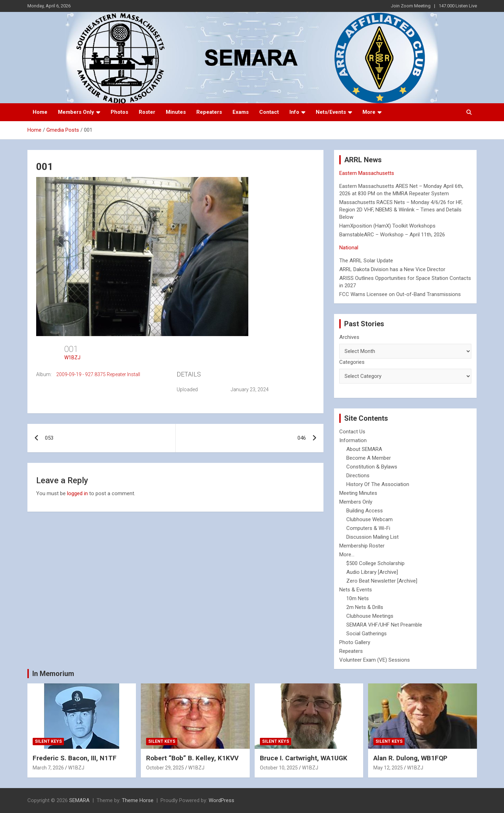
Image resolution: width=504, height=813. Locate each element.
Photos (119, 112)
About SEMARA (364, 449)
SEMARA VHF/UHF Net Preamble (384, 625)
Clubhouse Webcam (369, 519)
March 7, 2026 (48, 768)
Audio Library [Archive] (372, 572)
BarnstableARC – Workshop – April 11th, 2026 (392, 235)
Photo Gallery (355, 642)
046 (302, 438)
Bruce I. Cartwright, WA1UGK (304, 758)
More (369, 112)
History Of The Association (378, 484)
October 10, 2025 (279, 768)
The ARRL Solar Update (366, 261)
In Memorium (53, 674)
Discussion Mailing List (372, 537)
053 (49, 438)
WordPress (221, 800)
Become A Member (369, 458)
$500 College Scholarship (375, 563)
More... (347, 555)
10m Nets (358, 598)
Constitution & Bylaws (372, 467)
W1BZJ (72, 358)
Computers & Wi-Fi (368, 528)
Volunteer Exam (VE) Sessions (375, 660)
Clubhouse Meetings (370, 616)
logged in (77, 493)
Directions (358, 476)
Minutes (176, 112)
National (349, 248)
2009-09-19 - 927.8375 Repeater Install (98, 374)
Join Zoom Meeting (411, 6)
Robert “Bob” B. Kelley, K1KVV (192, 758)
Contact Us (352, 432)
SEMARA (79, 800)
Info (294, 112)
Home (40, 112)
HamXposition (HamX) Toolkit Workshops (387, 226)
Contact (269, 112)
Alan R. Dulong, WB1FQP (410, 758)
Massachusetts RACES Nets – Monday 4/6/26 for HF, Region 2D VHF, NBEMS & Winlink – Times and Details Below (401, 210)
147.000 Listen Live (458, 6)
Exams (241, 112)
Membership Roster (362, 546)
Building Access (365, 511)
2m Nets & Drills (365, 607)
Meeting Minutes (358, 493)
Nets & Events (356, 590)
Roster (147, 112)
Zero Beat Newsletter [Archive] (382, 581)
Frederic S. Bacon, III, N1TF (75, 758)
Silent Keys (48, 741)
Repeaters (209, 112)
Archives (349, 337)
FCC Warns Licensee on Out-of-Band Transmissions (400, 294)
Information (353, 440)
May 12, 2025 (388, 768)
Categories (352, 362)
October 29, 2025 (165, 768)
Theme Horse (138, 800)
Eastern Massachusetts (367, 173)
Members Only (76, 112)
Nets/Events (331, 112)
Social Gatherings (366, 634)
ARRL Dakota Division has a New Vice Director (392, 269)
